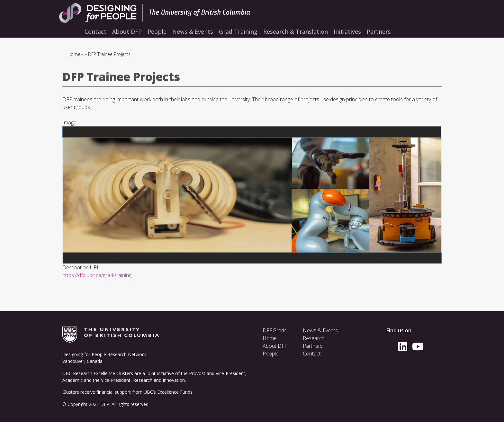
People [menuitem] (157, 31)
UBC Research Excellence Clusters (98, 373)
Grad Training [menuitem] (238, 31)
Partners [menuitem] (379, 31)
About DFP (275, 346)
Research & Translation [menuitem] (296, 31)
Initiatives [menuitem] (347, 31)
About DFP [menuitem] (127, 31)
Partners (313, 346)
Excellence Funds (175, 392)
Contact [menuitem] (95, 31)
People (271, 354)
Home (74, 54)
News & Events (320, 330)
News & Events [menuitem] (193, 31)
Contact (312, 354)
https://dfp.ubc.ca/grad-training (97, 275)
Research (314, 338)
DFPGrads (275, 330)
